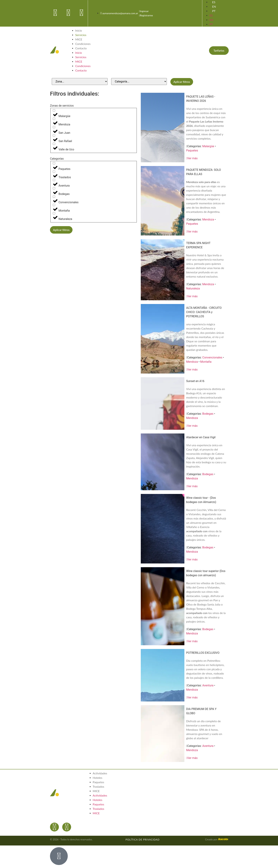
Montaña (206, 362)
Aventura (208, 685)
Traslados (98, 787)
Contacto (81, 48)
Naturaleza (193, 288)
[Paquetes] (54, 163)
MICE (79, 39)
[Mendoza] (54, 119)
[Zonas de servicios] (80, 81)
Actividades (100, 773)
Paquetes (192, 150)
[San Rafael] (54, 135)
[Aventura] (54, 180)
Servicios (81, 35)
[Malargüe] (54, 110)
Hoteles (98, 778)
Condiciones (83, 44)
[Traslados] (54, 172)
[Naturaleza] (54, 213)
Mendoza (208, 219)
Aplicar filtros (182, 82)
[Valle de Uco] (54, 144)
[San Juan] (54, 127)
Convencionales (212, 357)
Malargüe (208, 146)
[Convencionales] (54, 197)
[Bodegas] (54, 188)
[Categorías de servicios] (139, 81)
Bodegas (208, 414)
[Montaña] (54, 205)
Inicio (79, 30)
